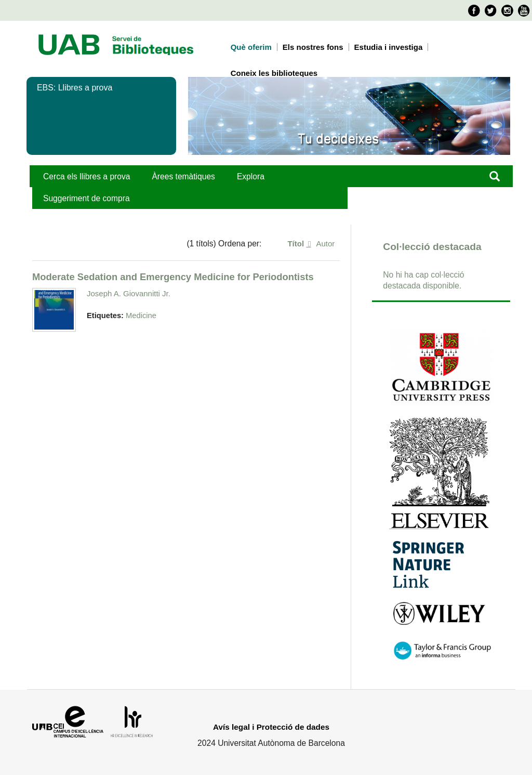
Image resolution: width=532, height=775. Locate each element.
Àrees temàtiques (183, 176)
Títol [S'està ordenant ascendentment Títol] (297, 244)
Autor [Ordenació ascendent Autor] (325, 244)
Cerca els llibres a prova (87, 176)
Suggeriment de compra (87, 198)
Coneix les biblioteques (274, 73)
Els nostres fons (313, 47)
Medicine (141, 316)
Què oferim (251, 47)
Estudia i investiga (389, 47)
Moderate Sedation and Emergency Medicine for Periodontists (173, 277)
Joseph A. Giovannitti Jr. (129, 293)
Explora (251, 176)
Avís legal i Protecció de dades (271, 727)
